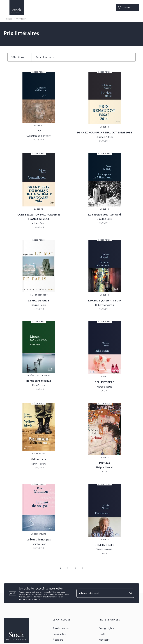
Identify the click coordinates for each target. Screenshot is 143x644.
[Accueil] (17, 7)
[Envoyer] (131, 593)
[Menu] (128, 7)
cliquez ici (36, 599)
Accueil (9, 19)
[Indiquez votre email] (101, 593)
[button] (20, 57)
